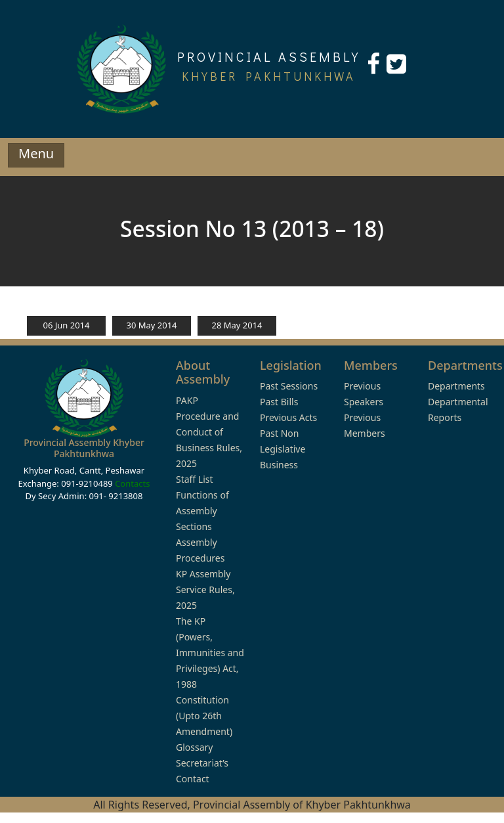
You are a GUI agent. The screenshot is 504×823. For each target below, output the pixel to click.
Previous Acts (288, 417)
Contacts (132, 483)
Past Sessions (289, 386)
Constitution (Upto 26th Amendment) (204, 716)
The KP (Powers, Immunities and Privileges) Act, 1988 (210, 653)
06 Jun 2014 (67, 325)
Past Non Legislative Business (283, 449)
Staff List (195, 479)
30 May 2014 (151, 325)
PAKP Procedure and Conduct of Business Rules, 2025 (209, 432)
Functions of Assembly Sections (202, 511)
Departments (456, 386)
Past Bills (279, 402)
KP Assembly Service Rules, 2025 (205, 589)
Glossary (194, 747)
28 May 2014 (237, 325)
